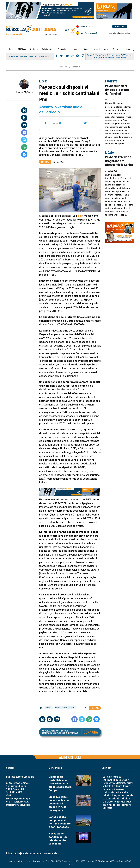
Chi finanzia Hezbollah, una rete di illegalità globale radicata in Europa (60, 783)
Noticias (89, 33)
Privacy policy (13, 853)
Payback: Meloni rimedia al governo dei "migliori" (118, 89)
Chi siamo (22, 49)
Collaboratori (48, 49)
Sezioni (33, 49)
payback (49, 708)
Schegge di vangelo (18, 56)
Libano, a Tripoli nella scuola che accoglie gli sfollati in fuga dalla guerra (59, 803)
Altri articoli (70, 757)
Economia (76, 67)
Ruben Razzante (115, 103)
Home (11, 49)
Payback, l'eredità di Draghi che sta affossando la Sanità (119, 161)
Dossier (76, 49)
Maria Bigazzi (24, 92)
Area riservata (100, 49)
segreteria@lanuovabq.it (18, 801)
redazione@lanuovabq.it (18, 798)
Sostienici (62, 49)
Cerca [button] (130, 49)
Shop (86, 49)
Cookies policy (28, 853)
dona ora (120, 26)
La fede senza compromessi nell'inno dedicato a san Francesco (60, 822)
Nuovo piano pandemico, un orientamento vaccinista (58, 838)
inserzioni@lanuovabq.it (18, 805)
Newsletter (120, 33)
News (87, 27)
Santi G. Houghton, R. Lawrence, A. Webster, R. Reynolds (110, 56)
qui (80, 216)
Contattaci (117, 49)
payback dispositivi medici (65, 708)
